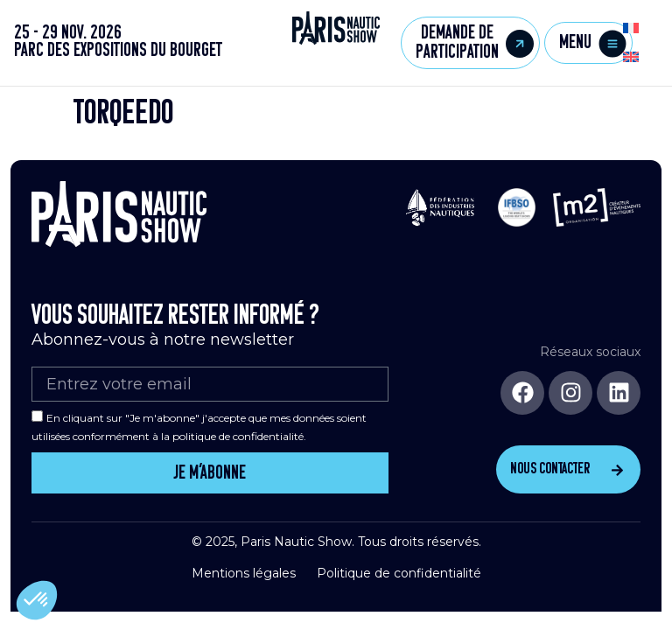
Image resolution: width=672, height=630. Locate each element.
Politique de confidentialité (399, 573)
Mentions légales (244, 573)
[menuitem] (631, 28)
